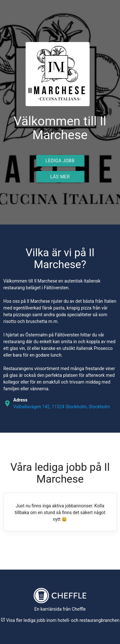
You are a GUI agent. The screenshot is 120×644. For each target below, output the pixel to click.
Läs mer (60, 177)
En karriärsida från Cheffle (60, 609)
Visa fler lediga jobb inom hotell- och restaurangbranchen (60, 620)
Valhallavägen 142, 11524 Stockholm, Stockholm (62, 407)
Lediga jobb (60, 161)
